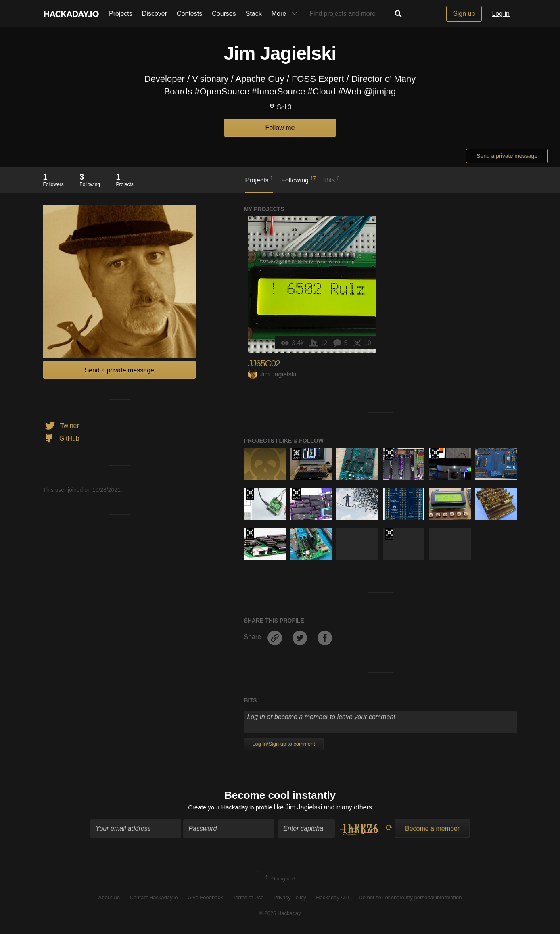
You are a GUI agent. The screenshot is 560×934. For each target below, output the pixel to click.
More (286, 14)
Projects (121, 14)
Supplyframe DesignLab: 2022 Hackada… (296, 494)
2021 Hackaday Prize (250, 534)
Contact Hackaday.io (154, 899)
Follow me (280, 128)
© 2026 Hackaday (280, 914)
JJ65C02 (264, 363)
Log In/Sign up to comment (283, 744)
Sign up (464, 14)
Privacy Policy (290, 899)
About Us (109, 899)
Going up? (280, 880)
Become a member (432, 829)
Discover (155, 14)
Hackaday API (332, 899)
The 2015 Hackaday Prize (296, 454)
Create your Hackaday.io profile (230, 808)
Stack (254, 14)
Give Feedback (205, 899)
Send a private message (507, 156)
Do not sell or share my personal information (410, 899)
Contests (189, 14)
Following (298, 180)
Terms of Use (248, 899)
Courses (224, 14)
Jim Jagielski (272, 374)
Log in (501, 14)
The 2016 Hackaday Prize (389, 454)
